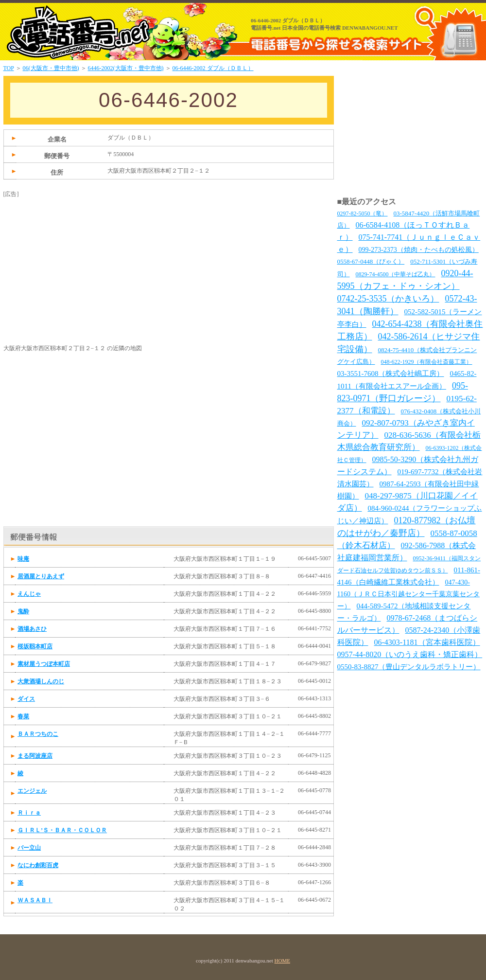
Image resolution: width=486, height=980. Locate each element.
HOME (282, 961)
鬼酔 (23, 611)
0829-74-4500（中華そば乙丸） (396, 274)
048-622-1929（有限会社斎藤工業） (427, 362)
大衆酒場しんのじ (41, 681)
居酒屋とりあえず (41, 576)
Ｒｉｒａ (29, 813)
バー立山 (29, 848)
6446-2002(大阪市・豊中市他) (126, 68)
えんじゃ (29, 594)
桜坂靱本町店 (35, 646)
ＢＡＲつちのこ (38, 734)
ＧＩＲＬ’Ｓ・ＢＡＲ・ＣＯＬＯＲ (62, 830)
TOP (9, 68)
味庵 (23, 559)
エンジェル (32, 791)
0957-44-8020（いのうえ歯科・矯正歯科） (410, 654)
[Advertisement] (76, 259)
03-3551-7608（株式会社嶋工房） (391, 374)
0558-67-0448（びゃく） (371, 261)
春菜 (23, 716)
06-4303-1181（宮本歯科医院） (427, 642)
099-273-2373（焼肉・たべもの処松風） (419, 250)
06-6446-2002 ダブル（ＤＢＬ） (213, 68)
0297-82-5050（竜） (363, 214)
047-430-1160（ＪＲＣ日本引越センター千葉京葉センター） (408, 594)
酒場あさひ (32, 629)
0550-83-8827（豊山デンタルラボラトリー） (409, 667)
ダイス (26, 699)
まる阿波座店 (35, 756)
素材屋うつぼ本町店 (44, 664)
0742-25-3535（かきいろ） (388, 299)
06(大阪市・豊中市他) (51, 68)
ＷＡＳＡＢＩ (35, 900)
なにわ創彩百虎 (38, 865)
